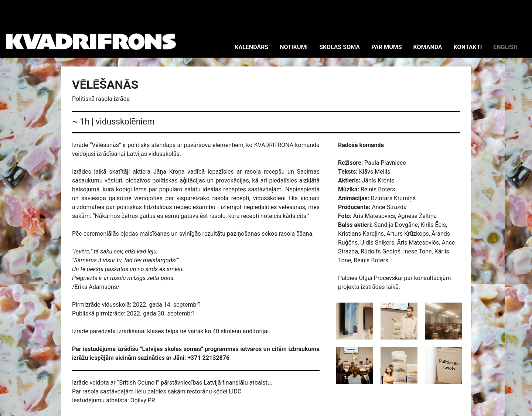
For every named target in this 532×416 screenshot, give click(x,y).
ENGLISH (505, 47)
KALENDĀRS (251, 47)
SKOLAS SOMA (340, 47)
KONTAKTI (468, 47)
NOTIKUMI (294, 47)
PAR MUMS (386, 47)
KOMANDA (428, 47)
